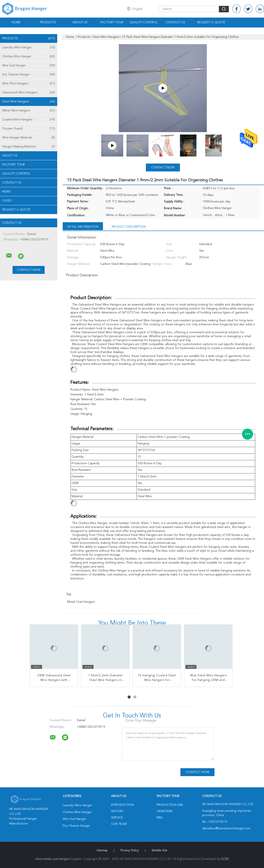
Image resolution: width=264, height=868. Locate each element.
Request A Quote (211, 22)
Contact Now (163, 167)
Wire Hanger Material (29, 138)
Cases (7, 201)
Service (117, 818)
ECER (225, 859)
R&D (160, 818)
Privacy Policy (130, 850)
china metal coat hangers (53, 859)
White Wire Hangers (29, 111)
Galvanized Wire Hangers (29, 93)
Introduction (122, 805)
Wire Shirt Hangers (29, 84)
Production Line (170, 805)
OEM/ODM (164, 811)
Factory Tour (112, 22)
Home (16, 22)
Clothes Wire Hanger (29, 56)
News (6, 192)
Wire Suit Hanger (29, 66)
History (117, 811)
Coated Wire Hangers (29, 120)
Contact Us (176, 22)
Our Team (119, 824)
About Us (80, 22)
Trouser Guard (29, 129)
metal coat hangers (81, 602)
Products (48, 22)
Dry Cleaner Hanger (29, 75)
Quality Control (144, 22)
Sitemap (102, 850)
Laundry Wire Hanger (29, 47)
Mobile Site (160, 850)
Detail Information (83, 227)
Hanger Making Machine (29, 147)
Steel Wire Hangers (29, 102)
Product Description (129, 227)
